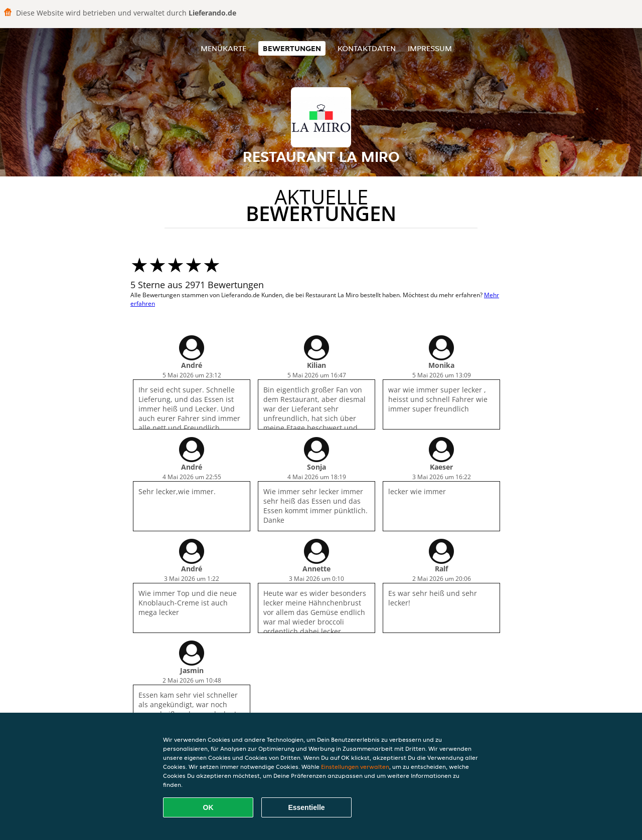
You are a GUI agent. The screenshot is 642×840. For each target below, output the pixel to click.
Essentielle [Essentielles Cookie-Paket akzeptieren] (306, 807)
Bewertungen (292, 48)
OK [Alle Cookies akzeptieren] (208, 807)
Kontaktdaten (367, 48)
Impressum (430, 48)
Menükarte (223, 48)
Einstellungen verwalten (355, 767)
